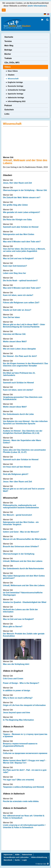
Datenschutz (27, 855)
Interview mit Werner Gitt (14, 334)
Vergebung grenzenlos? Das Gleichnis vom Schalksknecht (23, 398)
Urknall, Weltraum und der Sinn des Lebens (23, 561)
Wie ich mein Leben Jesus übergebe (19, 349)
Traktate (8, 58)
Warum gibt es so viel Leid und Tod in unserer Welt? (24, 490)
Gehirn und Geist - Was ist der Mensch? (21, 532)
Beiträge (8, 50)
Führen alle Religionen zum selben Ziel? (21, 303)
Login (25, 860)
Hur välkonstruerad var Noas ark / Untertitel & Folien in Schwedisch (24, 817)
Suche (17, 860)
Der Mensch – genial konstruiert (17, 515)
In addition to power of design (17, 690)
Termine (8, 41)
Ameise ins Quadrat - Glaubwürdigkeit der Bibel (25, 602)
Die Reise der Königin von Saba (17, 220)
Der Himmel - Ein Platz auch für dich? (20, 356)
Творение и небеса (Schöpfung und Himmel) (23, 787)
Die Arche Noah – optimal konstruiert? (20, 281)
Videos (8, 67)
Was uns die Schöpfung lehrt (16, 664)
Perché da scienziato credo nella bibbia (21, 801)
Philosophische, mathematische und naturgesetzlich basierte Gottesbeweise (21, 506)
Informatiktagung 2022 (17, 101)
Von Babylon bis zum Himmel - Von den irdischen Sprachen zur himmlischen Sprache (25, 422)
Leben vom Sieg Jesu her (14, 273)
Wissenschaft (13, 79)
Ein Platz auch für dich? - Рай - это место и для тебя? (25, 771)
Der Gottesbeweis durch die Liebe (18, 414)
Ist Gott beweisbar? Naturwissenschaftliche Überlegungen (23, 594)
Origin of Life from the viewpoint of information (24, 705)
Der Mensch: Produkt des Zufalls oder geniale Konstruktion (24, 635)
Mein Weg (9, 46)
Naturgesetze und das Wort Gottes (19, 234)
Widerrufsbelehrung (39, 857)
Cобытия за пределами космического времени (25, 753)
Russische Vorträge (15, 86)
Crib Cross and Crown (13, 679)
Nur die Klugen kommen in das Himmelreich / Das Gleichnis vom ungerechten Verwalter (25, 365)
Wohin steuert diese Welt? (15, 342)
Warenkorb (8, 860)
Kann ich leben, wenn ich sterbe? (18, 295)
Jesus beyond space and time (17, 713)
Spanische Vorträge (15, 94)
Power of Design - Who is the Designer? (21, 683)
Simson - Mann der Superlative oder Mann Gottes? (22, 442)
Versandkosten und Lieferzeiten (16, 857)
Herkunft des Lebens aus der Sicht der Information (20, 611)
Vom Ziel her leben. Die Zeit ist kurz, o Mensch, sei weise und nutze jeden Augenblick (24, 250)
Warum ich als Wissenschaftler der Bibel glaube (25, 539)
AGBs (17, 855)
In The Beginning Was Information (18, 720)
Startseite (9, 37)
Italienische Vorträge (16, 98)
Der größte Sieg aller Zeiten (15, 205)
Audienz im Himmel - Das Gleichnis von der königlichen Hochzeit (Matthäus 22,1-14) (23, 432)
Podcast (8, 105)
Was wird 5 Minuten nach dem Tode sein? (22, 242)
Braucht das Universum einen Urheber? (21, 546)
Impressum (8, 855)
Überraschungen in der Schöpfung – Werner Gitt (25, 190)
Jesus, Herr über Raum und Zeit (17, 183)
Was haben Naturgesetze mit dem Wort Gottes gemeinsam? (24, 577)
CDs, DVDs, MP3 (12, 63)
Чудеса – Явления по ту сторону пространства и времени (25, 735)
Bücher (8, 54)
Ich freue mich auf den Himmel (17, 467)
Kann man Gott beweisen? (15, 266)
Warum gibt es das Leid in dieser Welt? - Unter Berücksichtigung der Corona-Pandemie (24, 326)
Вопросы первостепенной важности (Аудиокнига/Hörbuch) (20, 745)
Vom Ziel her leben (11, 317)
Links (7, 114)
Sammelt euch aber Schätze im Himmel (21, 227)
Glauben (11, 75)
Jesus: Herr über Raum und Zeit (17, 482)
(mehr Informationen (37, 6)
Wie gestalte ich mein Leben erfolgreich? (22, 212)
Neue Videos (13, 71)
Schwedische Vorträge (17, 90)
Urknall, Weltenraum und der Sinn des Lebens (24, 585)
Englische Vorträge (15, 82)
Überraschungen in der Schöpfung (19, 554)
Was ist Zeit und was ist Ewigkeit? (18, 259)
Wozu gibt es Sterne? (13, 627)
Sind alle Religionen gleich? (16, 474)
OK (4, 10)
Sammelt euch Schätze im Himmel (18, 383)
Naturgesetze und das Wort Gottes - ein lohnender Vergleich (21, 523)
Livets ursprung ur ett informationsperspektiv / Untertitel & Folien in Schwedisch (24, 826)
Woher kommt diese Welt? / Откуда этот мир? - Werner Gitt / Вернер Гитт (25, 762)
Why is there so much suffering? (18, 698)
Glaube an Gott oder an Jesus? (17, 310)
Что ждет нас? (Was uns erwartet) (18, 780)
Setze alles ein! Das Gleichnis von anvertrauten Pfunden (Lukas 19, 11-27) (24, 451)
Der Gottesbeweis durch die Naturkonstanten (23, 569)
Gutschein (9, 110)
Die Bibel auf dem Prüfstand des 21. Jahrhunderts (19, 374)
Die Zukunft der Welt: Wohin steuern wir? (22, 198)
